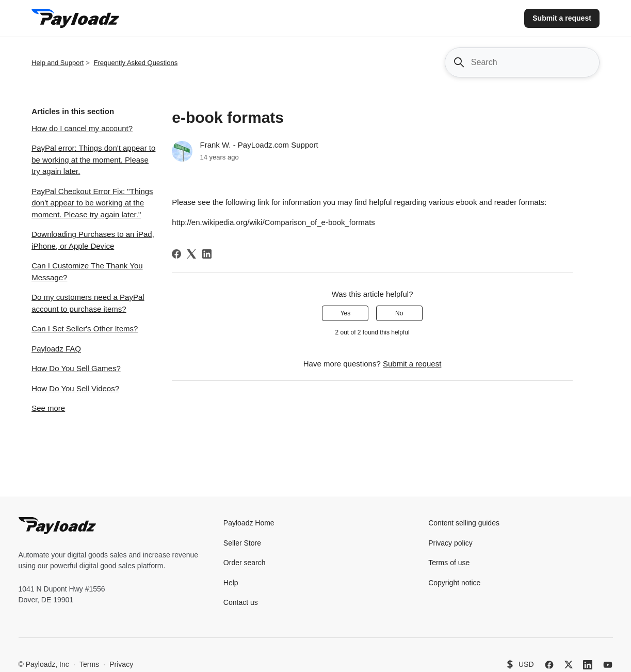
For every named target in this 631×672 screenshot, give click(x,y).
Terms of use (449, 563)
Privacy (121, 664)
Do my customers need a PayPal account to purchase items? (88, 303)
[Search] (522, 62)
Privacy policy (450, 543)
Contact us (241, 602)
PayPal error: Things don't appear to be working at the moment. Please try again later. (93, 159)
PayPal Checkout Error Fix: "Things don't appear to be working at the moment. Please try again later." (92, 203)
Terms (89, 664)
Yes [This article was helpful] (346, 313)
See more (48, 408)
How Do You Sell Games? (76, 368)
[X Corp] (191, 254)
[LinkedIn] (207, 254)
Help (231, 583)
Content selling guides (464, 523)
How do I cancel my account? (82, 128)
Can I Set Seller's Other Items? (85, 329)
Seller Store (242, 543)
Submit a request (562, 18)
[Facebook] (176, 254)
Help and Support (58, 63)
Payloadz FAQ (56, 349)
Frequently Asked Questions (136, 63)
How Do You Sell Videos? (75, 388)
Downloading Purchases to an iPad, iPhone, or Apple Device (93, 240)
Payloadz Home (249, 523)
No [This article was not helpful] (399, 313)
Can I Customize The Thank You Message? (87, 271)
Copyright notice (454, 583)
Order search (245, 563)
